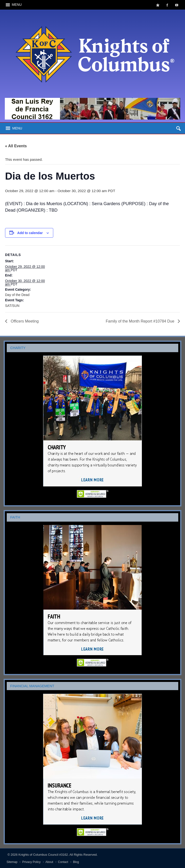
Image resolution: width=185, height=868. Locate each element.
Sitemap (12, 862)
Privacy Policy (31, 862)
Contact (63, 862)
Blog (76, 862)
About (49, 862)
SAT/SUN (12, 306)
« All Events (16, 146)
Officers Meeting (24, 321)
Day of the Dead (17, 295)
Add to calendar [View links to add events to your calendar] (30, 233)
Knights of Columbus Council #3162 (43, 855)
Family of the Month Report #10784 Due (141, 321)
